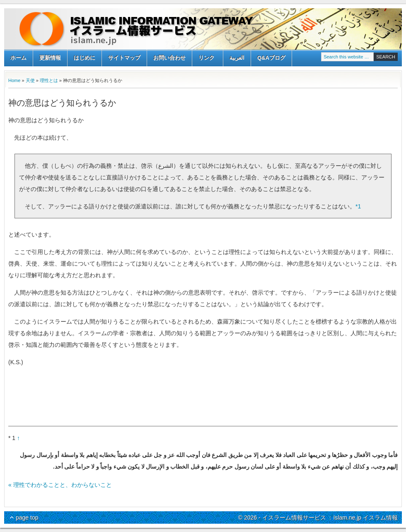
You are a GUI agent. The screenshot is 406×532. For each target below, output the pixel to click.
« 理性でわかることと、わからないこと (60, 485)
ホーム (18, 58)
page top (27, 517)
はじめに (85, 58)
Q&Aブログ (271, 58)
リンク (207, 59)
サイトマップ (124, 58)
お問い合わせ (169, 58)
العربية (237, 58)
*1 (358, 206)
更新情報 (50, 58)
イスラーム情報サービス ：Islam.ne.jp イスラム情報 (203, 29)
